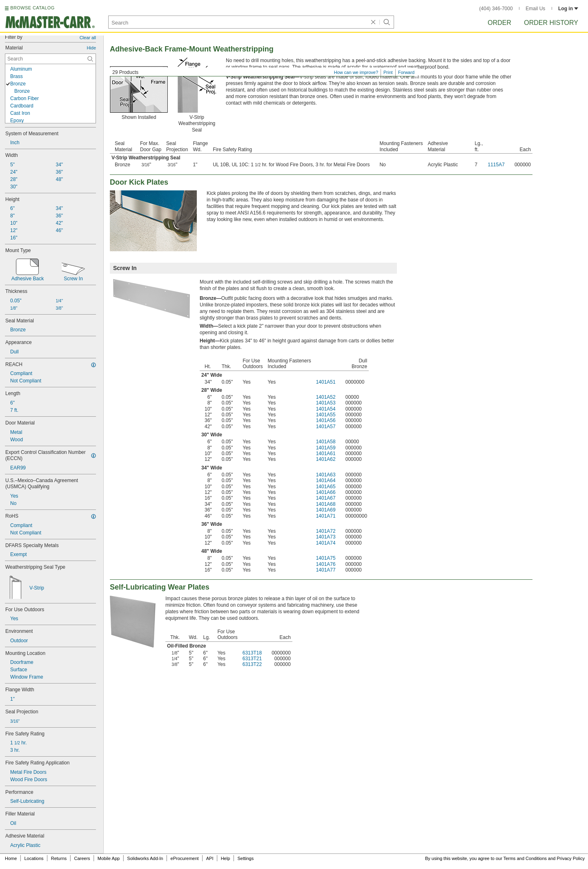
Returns (59, 858)
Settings (245, 858)
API (210, 858)
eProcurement (185, 858)
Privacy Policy (571, 858)
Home (11, 858)
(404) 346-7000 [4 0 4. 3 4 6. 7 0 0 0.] (496, 9)
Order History (551, 23)
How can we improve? (356, 72)
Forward (406, 72)
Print (388, 72)
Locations (34, 858)
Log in (568, 9)
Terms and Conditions (525, 858)
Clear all (88, 38)
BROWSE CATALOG (32, 8)
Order (499, 23)
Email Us (535, 9)
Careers (82, 858)
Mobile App (109, 858)
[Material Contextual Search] (50, 59)
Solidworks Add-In (145, 858)
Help (226, 858)
